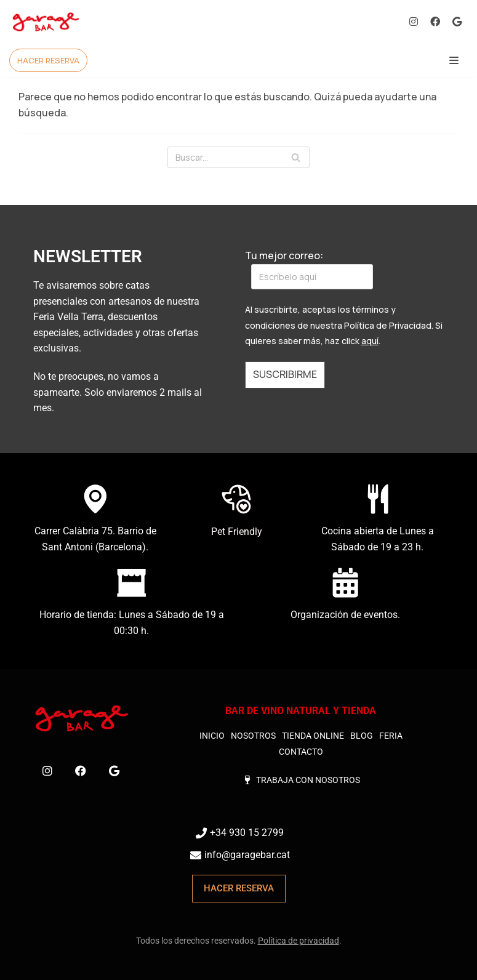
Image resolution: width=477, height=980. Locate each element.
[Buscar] (238, 157)
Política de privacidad (299, 941)
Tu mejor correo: (309, 269)
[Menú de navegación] (454, 60)
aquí (370, 341)
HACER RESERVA (48, 60)
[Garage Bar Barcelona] (46, 22)
